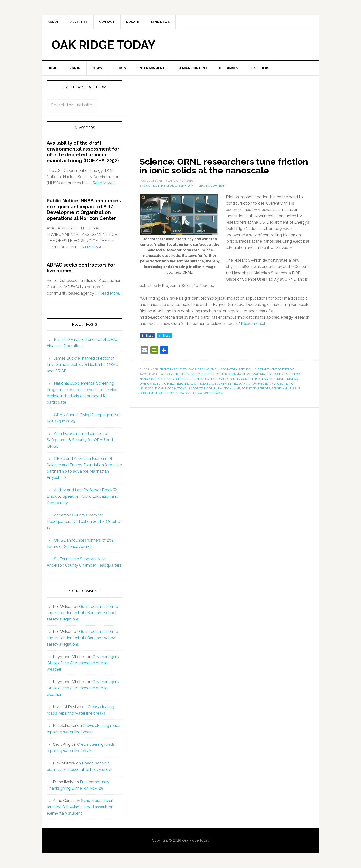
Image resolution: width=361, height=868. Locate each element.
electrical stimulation (195, 384)
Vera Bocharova (189, 393)
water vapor (214, 393)
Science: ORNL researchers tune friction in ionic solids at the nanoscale (224, 166)
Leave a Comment (212, 186)
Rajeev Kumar (229, 388)
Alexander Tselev (175, 374)
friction (250, 384)
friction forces (271, 384)
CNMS (235, 379)
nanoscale (148, 388)
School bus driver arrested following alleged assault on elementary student (80, 807)
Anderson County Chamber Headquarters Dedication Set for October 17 (84, 521)
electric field (164, 384)
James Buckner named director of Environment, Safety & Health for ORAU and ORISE (82, 365)
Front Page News (173, 369)
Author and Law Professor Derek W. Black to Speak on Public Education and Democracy (83, 496)
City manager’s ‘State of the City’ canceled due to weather (83, 663)
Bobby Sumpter (202, 374)
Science (244, 369)
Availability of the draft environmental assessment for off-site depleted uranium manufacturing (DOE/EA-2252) (83, 152)
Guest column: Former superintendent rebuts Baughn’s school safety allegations (83, 613)
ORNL (213, 388)
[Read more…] (253, 324)
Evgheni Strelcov (228, 384)
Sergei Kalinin (283, 388)
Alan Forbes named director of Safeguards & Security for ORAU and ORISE (80, 440)
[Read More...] (103, 183)
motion (290, 384)
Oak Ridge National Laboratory (213, 369)
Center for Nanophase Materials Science (248, 374)
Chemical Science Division (210, 379)
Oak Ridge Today (104, 45)
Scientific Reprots (256, 388)
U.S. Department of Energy (273, 369)
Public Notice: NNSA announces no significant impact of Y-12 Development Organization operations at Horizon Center (84, 210)
